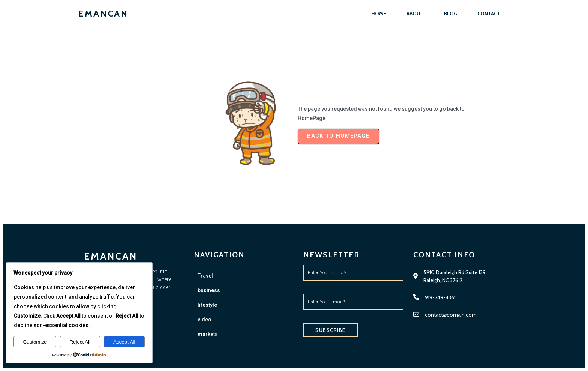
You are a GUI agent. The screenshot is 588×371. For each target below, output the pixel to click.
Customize (35, 342)
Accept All (124, 342)
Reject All (80, 342)
